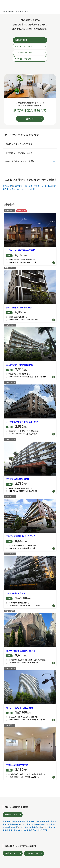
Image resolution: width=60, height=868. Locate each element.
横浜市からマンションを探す (19, 144)
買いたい (25, 12)
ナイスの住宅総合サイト (11, 12)
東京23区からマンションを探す (20, 161)
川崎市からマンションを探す (19, 153)
